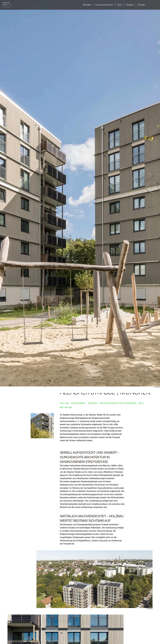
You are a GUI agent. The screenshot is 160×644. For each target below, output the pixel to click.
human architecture (104, 5)
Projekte (130, 5)
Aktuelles (87, 5)
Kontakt (141, 5)
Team (120, 5)
